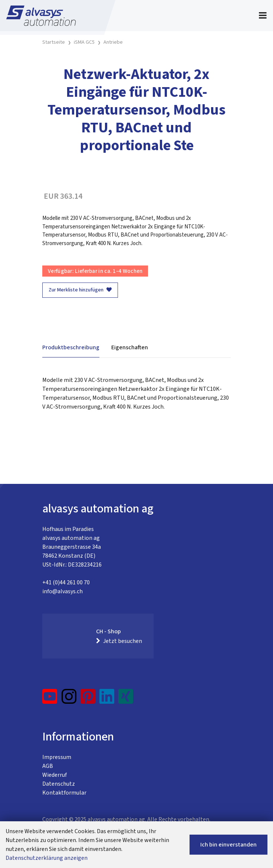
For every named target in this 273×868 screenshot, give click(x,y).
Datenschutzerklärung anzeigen (47, 858)
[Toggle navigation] (263, 16)
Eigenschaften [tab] (130, 347)
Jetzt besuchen (119, 641)
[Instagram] (69, 699)
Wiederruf (55, 775)
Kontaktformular (64, 793)
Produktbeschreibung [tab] (71, 347)
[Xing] (126, 699)
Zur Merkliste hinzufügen (80, 290)
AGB (48, 766)
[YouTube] (50, 699)
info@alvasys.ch (63, 591)
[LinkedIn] (107, 699)
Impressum (57, 757)
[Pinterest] (88, 699)
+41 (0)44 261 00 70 (66, 582)
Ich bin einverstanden (228, 845)
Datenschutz (59, 784)
